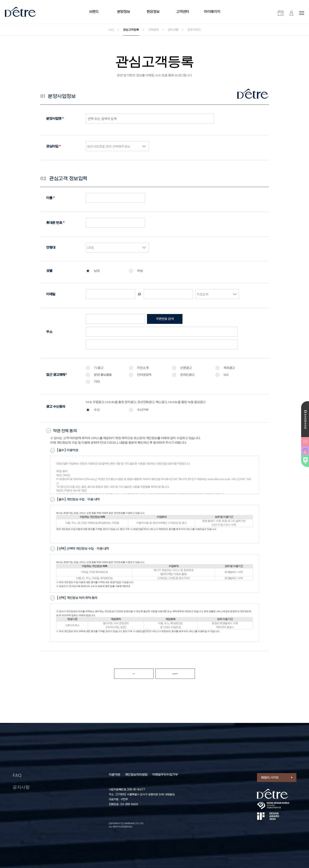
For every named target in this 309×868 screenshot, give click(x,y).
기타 (97, 382)
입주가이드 (194, 30)
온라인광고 (187, 375)
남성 (97, 271)
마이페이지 (212, 12)
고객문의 (153, 30)
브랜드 (94, 12)
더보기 (134, 674)
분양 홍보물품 (103, 375)
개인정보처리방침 (137, 761)
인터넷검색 (144, 375)
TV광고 (99, 368)
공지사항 (173, 30)
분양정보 (124, 12)
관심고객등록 (131, 30)
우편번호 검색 (165, 319)
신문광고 (186, 368)
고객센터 (183, 12)
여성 (140, 271)
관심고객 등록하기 (175, 674)
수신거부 (143, 410)
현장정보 (153, 12)
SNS (226, 375)
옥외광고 (229, 368)
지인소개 (143, 368)
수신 (97, 410)
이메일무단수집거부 (166, 761)
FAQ (111, 30)
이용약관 (115, 761)
